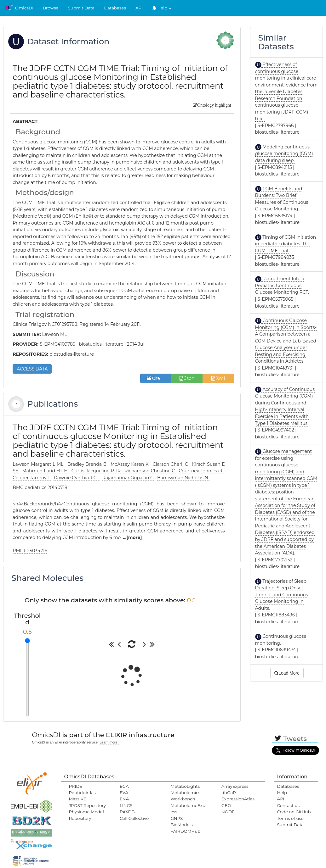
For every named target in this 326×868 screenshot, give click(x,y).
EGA (124, 786)
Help (162, 8)
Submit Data (81, 8)
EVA (124, 793)
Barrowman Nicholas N (183, 478)
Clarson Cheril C (171, 464)
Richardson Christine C (150, 471)
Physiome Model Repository (86, 815)
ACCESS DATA (32, 369)
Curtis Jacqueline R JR (97, 471)
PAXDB (127, 812)
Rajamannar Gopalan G (129, 478)
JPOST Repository (87, 805)
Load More (287, 673)
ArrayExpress (235, 786)
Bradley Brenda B (88, 464)
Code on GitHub (294, 812)
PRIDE (75, 786)
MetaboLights (185, 786)
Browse (51, 8)
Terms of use (290, 818)
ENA (124, 799)
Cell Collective (134, 818)
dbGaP (229, 793)
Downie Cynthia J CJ (77, 478)
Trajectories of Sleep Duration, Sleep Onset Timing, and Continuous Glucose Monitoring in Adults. (282, 595)
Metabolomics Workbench (185, 796)
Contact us (288, 805)
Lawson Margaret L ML (39, 464)
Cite (156, 378)
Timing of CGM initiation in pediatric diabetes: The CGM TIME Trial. (286, 244)
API (139, 8)
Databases (115, 8)
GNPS (177, 818)
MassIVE (77, 799)
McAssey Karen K (130, 464)
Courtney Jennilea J (201, 471)
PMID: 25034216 (30, 551)
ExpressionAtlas (238, 799)
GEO (226, 805)
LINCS (126, 805)
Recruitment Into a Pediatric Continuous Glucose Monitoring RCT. (282, 285)
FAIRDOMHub (185, 831)
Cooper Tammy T (32, 478)
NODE (228, 812)
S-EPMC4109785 (57, 344)
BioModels (181, 825)
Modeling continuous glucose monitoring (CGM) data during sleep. (284, 154)
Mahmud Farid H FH (45, 471)
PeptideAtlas (82, 793)
